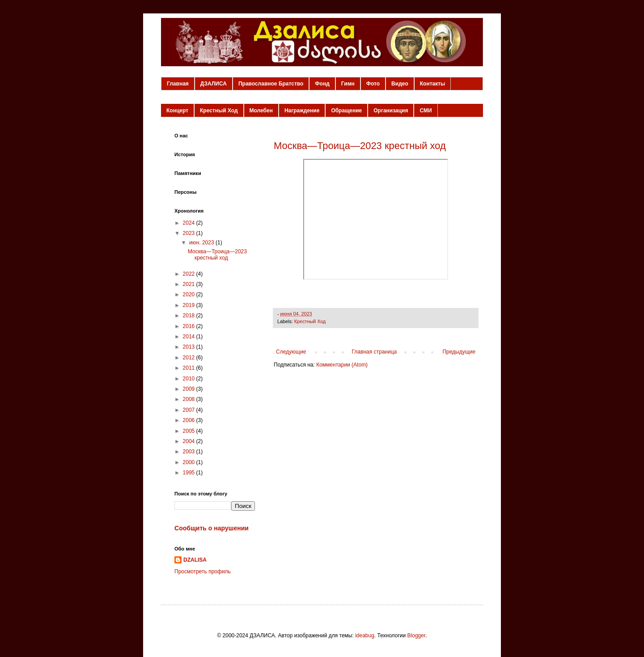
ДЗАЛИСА (214, 84)
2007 (190, 410)
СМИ (426, 111)
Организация (391, 111)
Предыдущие (459, 352)
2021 (190, 284)
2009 (190, 389)
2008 (190, 399)
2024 (190, 223)
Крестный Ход (219, 111)
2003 (190, 452)
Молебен (261, 111)
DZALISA (195, 560)
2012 (190, 358)
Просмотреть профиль (203, 572)
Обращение (346, 111)
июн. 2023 (202, 243)
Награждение (302, 111)
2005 (190, 431)
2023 (190, 233)
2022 (190, 274)
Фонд (322, 84)
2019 (190, 305)
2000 (190, 462)
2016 (190, 326)
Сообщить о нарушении (212, 528)
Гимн (348, 84)
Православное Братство (271, 84)
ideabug (365, 636)
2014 (190, 337)
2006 (190, 420)
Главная (178, 84)
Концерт (177, 111)
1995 (190, 473)
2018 (190, 316)
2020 (190, 294)
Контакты (433, 84)
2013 (190, 347)
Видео (400, 84)
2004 (190, 441)
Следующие (291, 352)
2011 (190, 368)
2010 (190, 379)
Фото (373, 84)
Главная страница (375, 352)
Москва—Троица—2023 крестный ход (360, 146)
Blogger (417, 636)
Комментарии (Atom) (342, 365)
